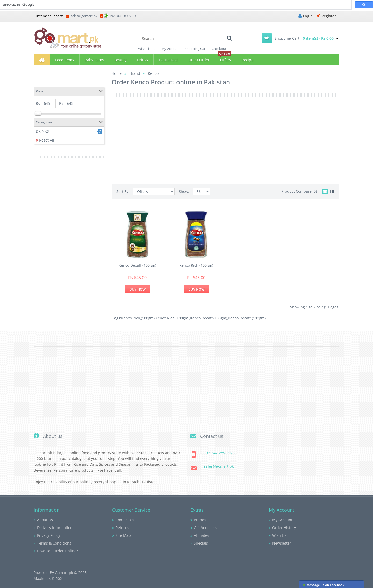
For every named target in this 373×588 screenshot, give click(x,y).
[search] (175, 5)
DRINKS (42, 131)
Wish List (280, 535)
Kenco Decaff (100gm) (137, 265)
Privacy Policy (49, 535)
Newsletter (282, 543)
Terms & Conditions (54, 543)
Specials (201, 543)
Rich (136, 318)
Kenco (127, 318)
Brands (200, 520)
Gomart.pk (64, 573)
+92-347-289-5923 (123, 16)
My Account (171, 49)
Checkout (219, 49)
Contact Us (125, 520)
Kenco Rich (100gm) (196, 265)
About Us (45, 520)
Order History (284, 528)
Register (326, 16)
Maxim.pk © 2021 (49, 579)
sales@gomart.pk (81, 16)
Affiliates (201, 535)
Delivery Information (55, 528)
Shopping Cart (196, 49)
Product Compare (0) (299, 191)
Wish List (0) (147, 49)
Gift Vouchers (205, 528)
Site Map (123, 535)
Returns (122, 528)
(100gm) (148, 318)
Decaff (207, 318)
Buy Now (138, 289)
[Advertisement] (69, 243)
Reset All (45, 140)
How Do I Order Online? (58, 551)
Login (306, 16)
